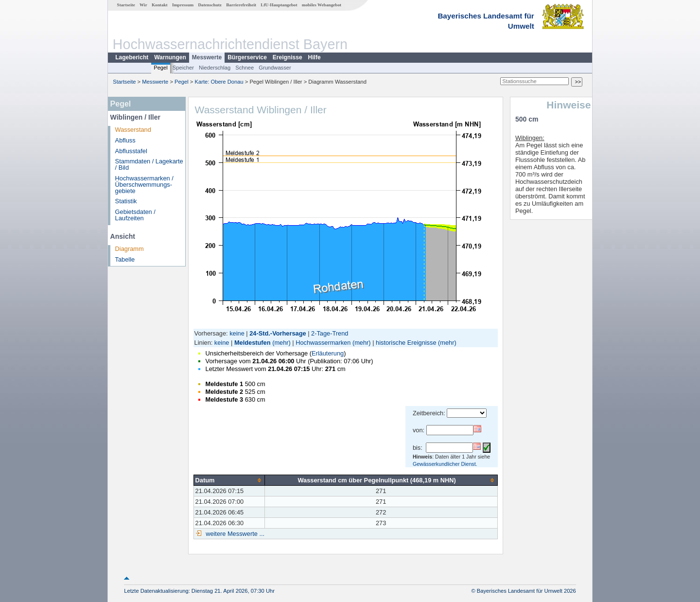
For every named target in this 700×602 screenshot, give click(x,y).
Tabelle (125, 259)
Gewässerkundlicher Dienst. (445, 464)
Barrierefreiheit (241, 5)
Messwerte (207, 57)
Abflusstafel (131, 151)
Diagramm (130, 249)
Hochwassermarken (323, 343)
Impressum (183, 5)
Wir (143, 5)
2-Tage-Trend (330, 333)
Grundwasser (275, 68)
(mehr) (281, 343)
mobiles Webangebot (322, 5)
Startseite (126, 5)
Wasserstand (133, 130)
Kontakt (160, 5)
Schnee (245, 68)
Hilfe (315, 57)
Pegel (161, 68)
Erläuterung (328, 353)
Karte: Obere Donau (219, 82)
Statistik (126, 201)
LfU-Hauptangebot (279, 5)
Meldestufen (253, 343)
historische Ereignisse (406, 343)
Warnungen (170, 57)
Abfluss (125, 140)
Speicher (183, 68)
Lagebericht (132, 57)
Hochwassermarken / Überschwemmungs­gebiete (144, 185)
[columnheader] (229, 480)
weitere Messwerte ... (234, 534)
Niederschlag (215, 68)
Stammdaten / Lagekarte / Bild (149, 164)
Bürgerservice (247, 57)
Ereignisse (288, 57)
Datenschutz (210, 5)
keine (237, 333)
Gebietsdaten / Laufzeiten (135, 215)
